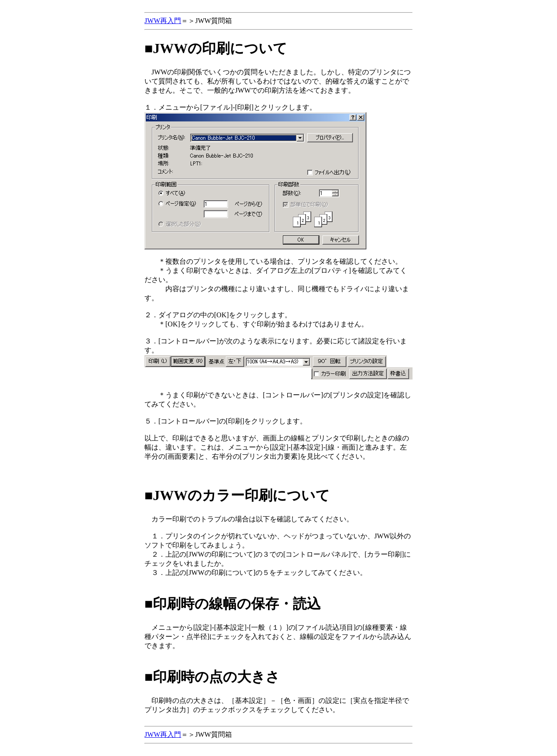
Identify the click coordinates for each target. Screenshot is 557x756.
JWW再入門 (163, 21)
